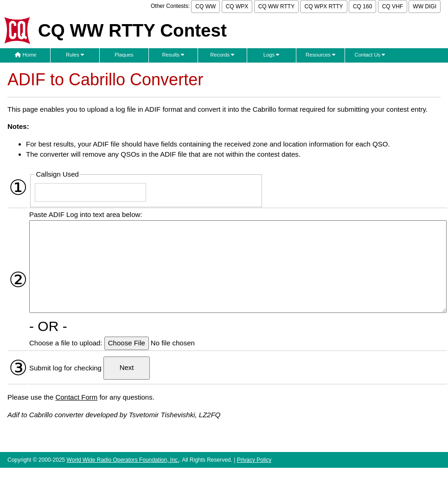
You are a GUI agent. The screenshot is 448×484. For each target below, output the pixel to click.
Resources (320, 55)
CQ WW (205, 6)
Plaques (124, 55)
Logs (272, 55)
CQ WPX (237, 6)
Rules (75, 55)
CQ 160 (362, 6)
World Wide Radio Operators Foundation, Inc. (123, 460)
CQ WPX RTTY (323, 6)
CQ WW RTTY (276, 6)
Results (173, 55)
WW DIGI (425, 6)
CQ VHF (393, 6)
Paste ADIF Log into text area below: (86, 214)
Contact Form (76, 397)
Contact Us (370, 55)
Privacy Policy (254, 460)
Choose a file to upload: (67, 343)
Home (26, 55)
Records (222, 55)
